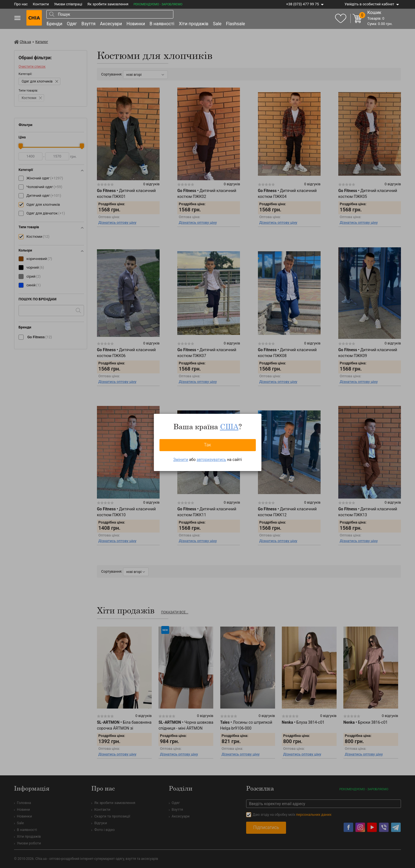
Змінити (181, 460)
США (229, 426)
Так (208, 445)
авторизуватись (211, 460)
